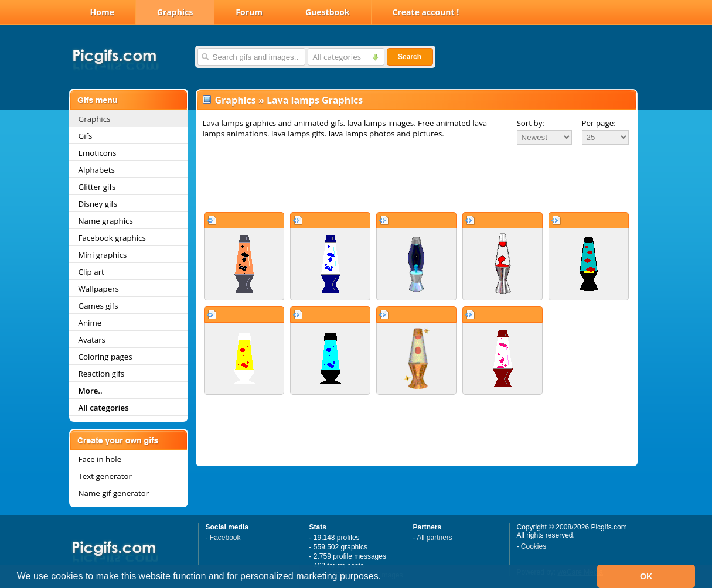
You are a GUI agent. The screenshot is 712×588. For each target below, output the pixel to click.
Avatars (92, 340)
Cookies (534, 546)
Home (102, 12)
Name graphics (106, 221)
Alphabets (97, 170)
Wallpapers (99, 289)
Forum (249, 12)
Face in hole (100, 459)
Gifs (86, 136)
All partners (435, 538)
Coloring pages (105, 357)
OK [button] (646, 576)
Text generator (105, 476)
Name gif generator (114, 493)
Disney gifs (98, 204)
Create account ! (426, 12)
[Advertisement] (417, 178)
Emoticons (98, 153)
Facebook (225, 538)
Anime (90, 323)
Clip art (91, 272)
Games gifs (98, 306)
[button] (386, 577)
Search (410, 57)
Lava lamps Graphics (315, 100)
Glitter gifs (97, 187)
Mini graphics (103, 255)
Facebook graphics (112, 238)
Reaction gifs (102, 374)
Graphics (175, 12)
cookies (67, 576)
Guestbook (328, 12)
